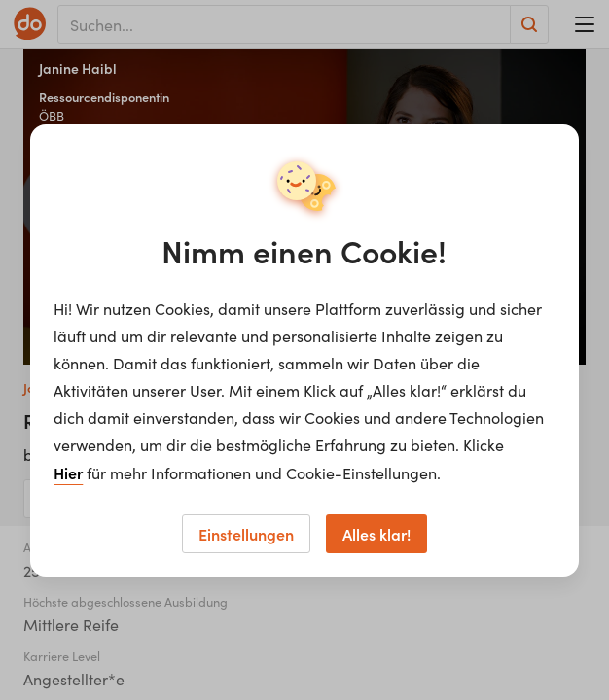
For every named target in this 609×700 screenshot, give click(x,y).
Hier (68, 472)
